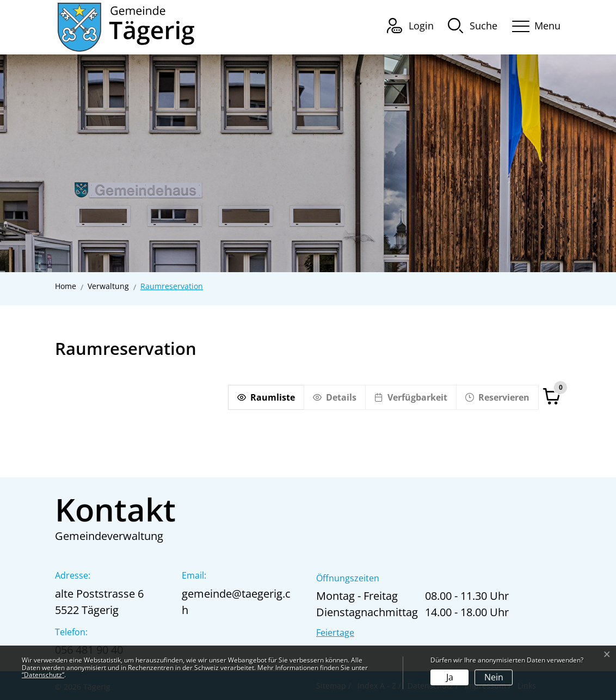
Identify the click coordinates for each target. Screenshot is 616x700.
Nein (494, 677)
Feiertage (335, 633)
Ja (450, 677)
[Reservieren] (497, 397)
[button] (473, 25)
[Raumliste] (266, 397)
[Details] (334, 397)
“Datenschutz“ (43, 675)
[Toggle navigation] (533, 24)
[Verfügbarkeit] (411, 397)
